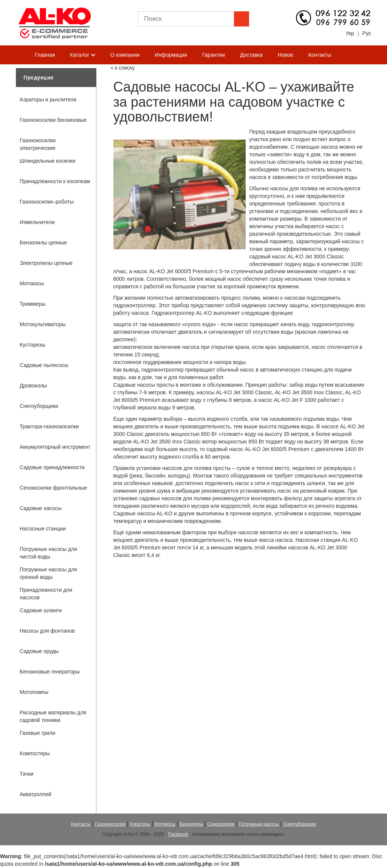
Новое (286, 55)
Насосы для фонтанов (47, 631)
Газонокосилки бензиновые (53, 120)
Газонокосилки (110, 824)
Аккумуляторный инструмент (55, 447)
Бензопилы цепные (43, 243)
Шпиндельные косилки (47, 161)
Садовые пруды (39, 651)
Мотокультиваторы (43, 324)
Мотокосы (32, 283)
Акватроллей (36, 794)
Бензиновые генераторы (50, 672)
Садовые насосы (41, 508)
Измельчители (37, 222)
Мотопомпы (34, 692)
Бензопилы (191, 824)
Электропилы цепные (46, 263)
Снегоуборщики (39, 406)
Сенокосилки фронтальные (53, 488)
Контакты (320, 55)
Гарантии (214, 55)
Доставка (251, 55)
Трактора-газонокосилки (49, 426)
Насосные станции (43, 529)
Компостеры (35, 753)
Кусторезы (33, 345)
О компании (125, 55)
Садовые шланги (41, 610)
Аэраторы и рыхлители (48, 100)
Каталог (83, 55)
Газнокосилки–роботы (47, 202)
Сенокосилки (221, 824)
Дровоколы (33, 386)
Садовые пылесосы (44, 365)
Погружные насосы (259, 824)
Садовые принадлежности (52, 467)
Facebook (178, 834)
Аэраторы (140, 824)
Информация (171, 55)
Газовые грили (37, 733)
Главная (45, 55)
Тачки (27, 774)
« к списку (122, 68)
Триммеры (33, 304)
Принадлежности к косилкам (55, 181)
